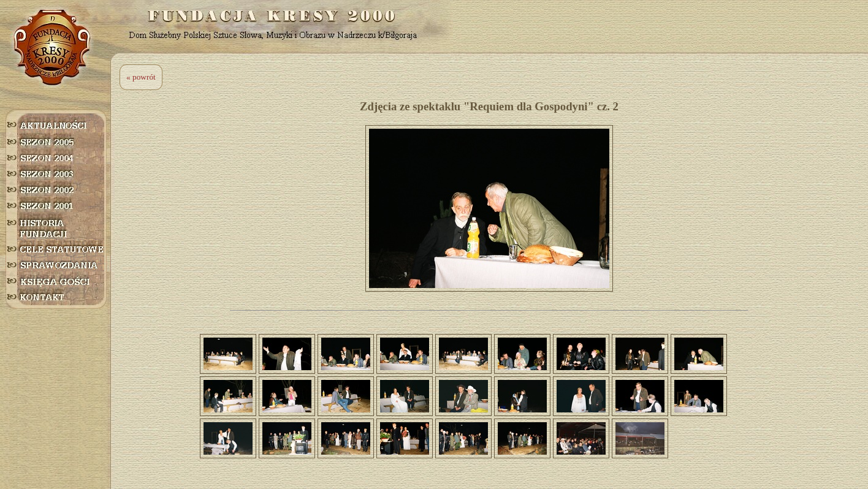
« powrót (141, 77)
